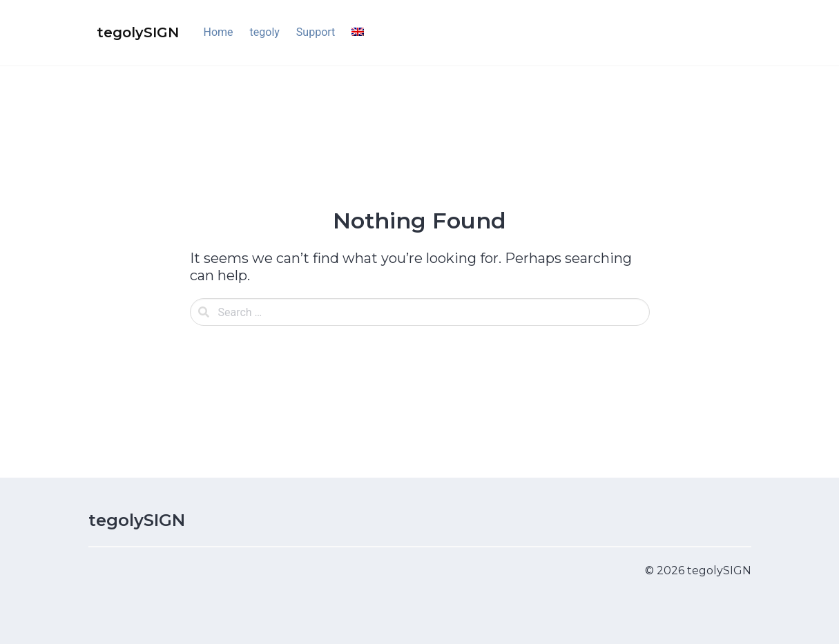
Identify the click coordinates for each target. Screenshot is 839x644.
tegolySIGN (137, 520)
